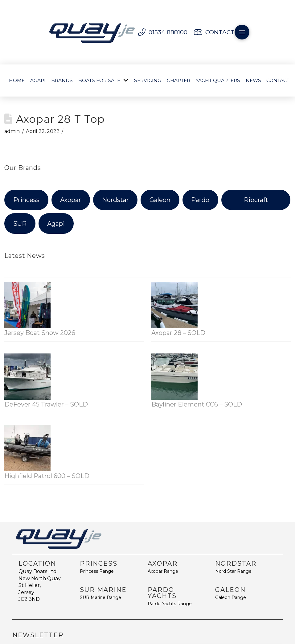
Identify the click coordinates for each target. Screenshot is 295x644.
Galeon (160, 200)
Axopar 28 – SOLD (178, 333)
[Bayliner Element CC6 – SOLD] (174, 377)
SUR (20, 224)
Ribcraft (256, 200)
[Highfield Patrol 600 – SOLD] (27, 448)
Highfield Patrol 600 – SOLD (47, 476)
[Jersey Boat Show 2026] (27, 305)
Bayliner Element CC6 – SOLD (197, 404)
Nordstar (115, 200)
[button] (242, 32)
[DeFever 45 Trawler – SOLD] (27, 377)
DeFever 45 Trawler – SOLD (46, 404)
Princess (26, 200)
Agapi (56, 224)
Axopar (71, 200)
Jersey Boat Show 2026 (40, 333)
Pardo (200, 200)
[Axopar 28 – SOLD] (174, 305)
